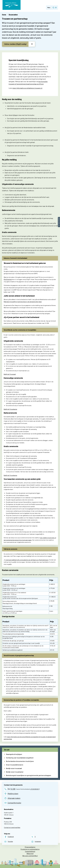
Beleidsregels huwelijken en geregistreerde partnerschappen (29, 775)
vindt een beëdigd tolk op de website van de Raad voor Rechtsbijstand (27, 560)
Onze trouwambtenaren (15, 765)
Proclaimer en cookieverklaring (30, 849)
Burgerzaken (13, 14)
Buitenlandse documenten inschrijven (20, 761)
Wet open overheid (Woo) (30, 856)
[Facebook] (9, 837)
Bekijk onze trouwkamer (15, 772)
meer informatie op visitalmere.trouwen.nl (27, 88)
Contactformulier (14, 803)
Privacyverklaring (30, 847)
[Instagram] (36, 842)
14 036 (13, 789)
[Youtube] (8, 842)
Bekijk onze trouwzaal (14, 768)
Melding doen (13, 794)
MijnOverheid (8, 279)
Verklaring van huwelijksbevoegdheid (20, 758)
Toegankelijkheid (30, 851)
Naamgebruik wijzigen (14, 754)
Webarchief (30, 854)
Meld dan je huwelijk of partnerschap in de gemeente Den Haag (23, 302)
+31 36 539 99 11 (35, 789)
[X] (33, 837)
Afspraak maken (14, 798)
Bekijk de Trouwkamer (10, 409)
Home (4, 14)
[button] (59, 218)
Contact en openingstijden (12, 827)
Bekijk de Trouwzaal (10, 374)
